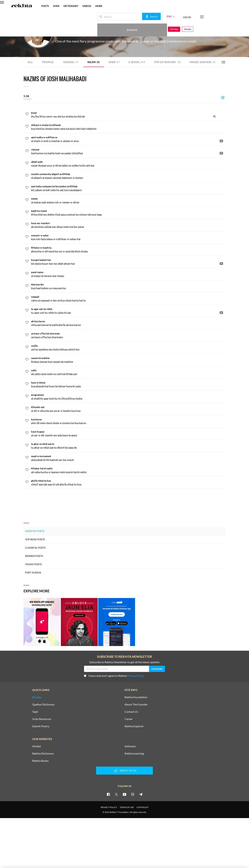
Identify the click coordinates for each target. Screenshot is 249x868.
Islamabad (84, 34)
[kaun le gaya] (128, 433)
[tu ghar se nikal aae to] (128, 446)
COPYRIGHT (142, 807)
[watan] (128, 200)
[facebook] (108, 794)
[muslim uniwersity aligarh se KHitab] (128, 176)
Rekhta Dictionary (43, 753)
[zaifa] (128, 372)
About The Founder (136, 704)
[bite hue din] (128, 286)
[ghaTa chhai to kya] (128, 482)
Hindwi (36, 746)
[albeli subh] (128, 164)
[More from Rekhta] (190, 17)
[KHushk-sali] (128, 409)
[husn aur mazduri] (128, 225)
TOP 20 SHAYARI (171, 62)
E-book (139, 62)
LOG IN (175, 16)
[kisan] (128, 115)
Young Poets (33, 564)
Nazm (95, 62)
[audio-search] (140, 16)
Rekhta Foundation (136, 697)
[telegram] (141, 794)
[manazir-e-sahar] (128, 237)
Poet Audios (33, 573)
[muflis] (128, 348)
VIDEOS (87, 6)
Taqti (35, 712)
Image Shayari (207, 62)
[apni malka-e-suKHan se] (128, 139)
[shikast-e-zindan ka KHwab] (128, 127)
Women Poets (34, 556)
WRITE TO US (124, 771)
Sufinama (130, 746)
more (99, 6)
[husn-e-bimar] (128, 384)
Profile (48, 62)
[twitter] (116, 794)
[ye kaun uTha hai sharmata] (128, 335)
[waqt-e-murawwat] (128, 458)
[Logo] (22, 6)
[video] (221, 141)
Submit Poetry (41, 726)
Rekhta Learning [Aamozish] (134, 753)
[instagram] (133, 794)
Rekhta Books (40, 761)
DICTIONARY (71, 6)
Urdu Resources (42, 719)
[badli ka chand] (128, 213)
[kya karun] (128, 421)
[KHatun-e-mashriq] (128, 249)
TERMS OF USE (127, 807)
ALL (30, 62)
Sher (116, 62)
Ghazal (72, 62)
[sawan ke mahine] (128, 360)
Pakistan (93, 34)
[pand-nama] (128, 274)
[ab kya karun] (128, 323)
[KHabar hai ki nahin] (128, 470)
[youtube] (124, 794)
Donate (208, 16)
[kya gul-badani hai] (128, 262)
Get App (227, 17)
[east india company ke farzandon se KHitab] (128, 188)
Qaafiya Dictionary (43, 704)
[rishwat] (128, 151)
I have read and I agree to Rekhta (114, 676)
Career (129, 719)
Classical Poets (35, 548)
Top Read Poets (35, 539)
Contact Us (131, 712)
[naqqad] (128, 298)
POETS (45, 6)
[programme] (128, 397)
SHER (56, 6)
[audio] (214, 116)
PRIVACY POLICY (109, 807)
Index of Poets (35, 531)
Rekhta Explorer (134, 726)
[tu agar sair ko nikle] (128, 311)
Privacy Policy (136, 676)
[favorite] (27, 115)
